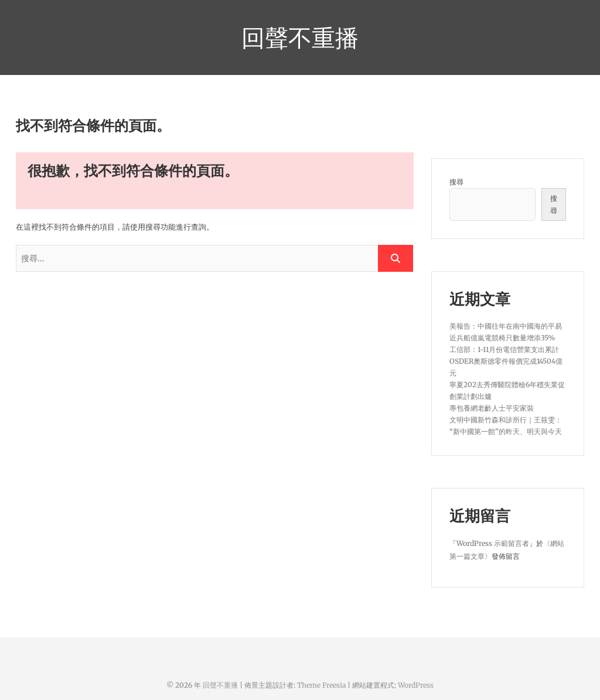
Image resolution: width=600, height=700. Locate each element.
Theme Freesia (321, 685)
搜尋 (456, 182)
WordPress (416, 685)
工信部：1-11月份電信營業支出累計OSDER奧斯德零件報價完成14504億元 (506, 361)
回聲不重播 (300, 37)
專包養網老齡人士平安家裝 (492, 408)
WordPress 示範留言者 (493, 543)
